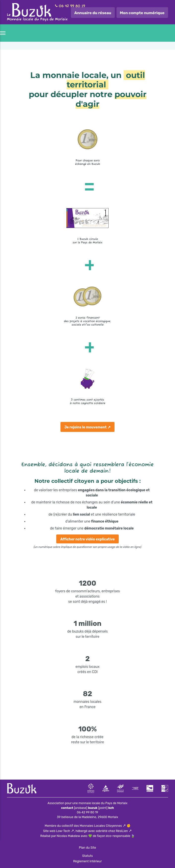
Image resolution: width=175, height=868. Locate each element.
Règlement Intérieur (87, 861)
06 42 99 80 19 (72, 6)
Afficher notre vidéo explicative (87, 539)
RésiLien (122, 831)
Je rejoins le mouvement (86, 427)
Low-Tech (63, 831)
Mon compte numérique (142, 13)
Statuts (88, 856)
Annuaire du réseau (93, 13)
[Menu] (3, 33)
